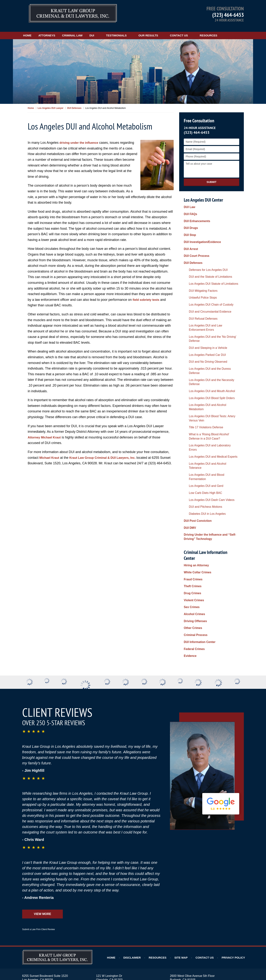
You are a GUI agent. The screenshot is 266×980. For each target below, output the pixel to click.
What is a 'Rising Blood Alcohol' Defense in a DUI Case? (212, 385)
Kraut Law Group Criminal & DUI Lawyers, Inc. (108, 453)
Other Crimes (192, 532)
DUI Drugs (190, 221)
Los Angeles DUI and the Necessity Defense (212, 345)
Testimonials (136, 31)
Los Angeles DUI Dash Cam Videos (207, 427)
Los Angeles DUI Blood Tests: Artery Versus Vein (212, 370)
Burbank (132, 926)
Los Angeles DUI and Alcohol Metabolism (210, 362)
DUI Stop (189, 227)
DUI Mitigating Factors (199, 274)
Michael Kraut (50, 453)
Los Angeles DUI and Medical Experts (208, 398)
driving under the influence (81, 138)
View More (42, 812)
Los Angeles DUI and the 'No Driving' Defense (208, 314)
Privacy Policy (235, 856)
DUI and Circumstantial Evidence (206, 292)
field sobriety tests (147, 295)
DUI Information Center (198, 544)
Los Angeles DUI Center (203, 195)
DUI (112, 31)
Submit (212, 178)
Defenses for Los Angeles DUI (204, 256)
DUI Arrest (190, 239)
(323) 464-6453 (228, 15)
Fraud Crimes (192, 491)
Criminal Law (87, 31)
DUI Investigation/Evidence (200, 233)
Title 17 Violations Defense (202, 377)
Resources (228, 31)
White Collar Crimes (196, 485)
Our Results (168, 31)
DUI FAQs (190, 209)
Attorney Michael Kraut (46, 433)
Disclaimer (141, 856)
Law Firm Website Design (224, 967)
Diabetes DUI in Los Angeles (203, 439)
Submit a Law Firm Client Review (39, 828)
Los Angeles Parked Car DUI (203, 327)
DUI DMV (189, 451)
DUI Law (189, 203)
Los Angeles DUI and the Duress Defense (210, 339)
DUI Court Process (195, 245)
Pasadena (101, 930)
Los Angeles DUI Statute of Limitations (209, 268)
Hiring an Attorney (195, 479)
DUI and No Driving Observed (204, 333)
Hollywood (191, 926)
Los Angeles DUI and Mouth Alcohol (207, 351)
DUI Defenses (192, 250)
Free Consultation (198, 116)
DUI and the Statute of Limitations (206, 262)
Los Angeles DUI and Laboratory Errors (209, 392)
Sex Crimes (191, 515)
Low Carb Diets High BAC (201, 421)
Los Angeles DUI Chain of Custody (207, 286)
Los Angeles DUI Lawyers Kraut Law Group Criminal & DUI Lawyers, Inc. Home (73, 14)
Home (32, 31)
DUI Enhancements (196, 215)
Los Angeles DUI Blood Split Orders (207, 357)
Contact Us (199, 31)
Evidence (189, 556)
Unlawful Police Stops (199, 280)
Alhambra (92, 926)
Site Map (187, 856)
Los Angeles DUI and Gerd (202, 416)
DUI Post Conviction (196, 445)
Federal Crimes (193, 550)
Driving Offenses (194, 526)
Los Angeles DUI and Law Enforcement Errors (209, 305)
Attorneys (57, 31)
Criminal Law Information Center (211, 471)
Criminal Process (194, 538)
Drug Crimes (192, 503)
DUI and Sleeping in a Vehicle (204, 321)
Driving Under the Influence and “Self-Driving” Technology (207, 458)
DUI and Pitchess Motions (201, 433)
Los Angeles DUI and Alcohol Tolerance (209, 404)
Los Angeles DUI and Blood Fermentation (210, 410)
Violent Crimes (193, 509)
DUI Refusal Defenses (199, 297)
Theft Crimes (192, 497)
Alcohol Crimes (193, 520)
